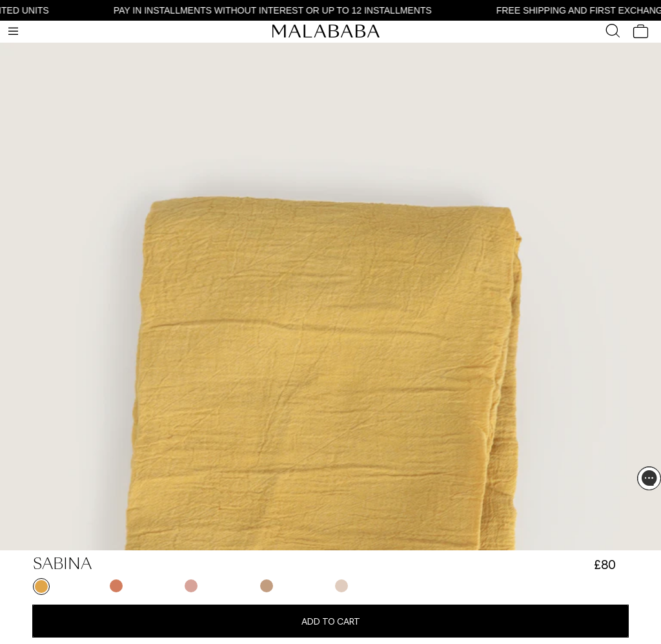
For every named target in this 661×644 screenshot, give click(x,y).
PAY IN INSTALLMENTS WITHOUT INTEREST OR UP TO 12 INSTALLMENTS (275, 10)
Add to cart (331, 621)
